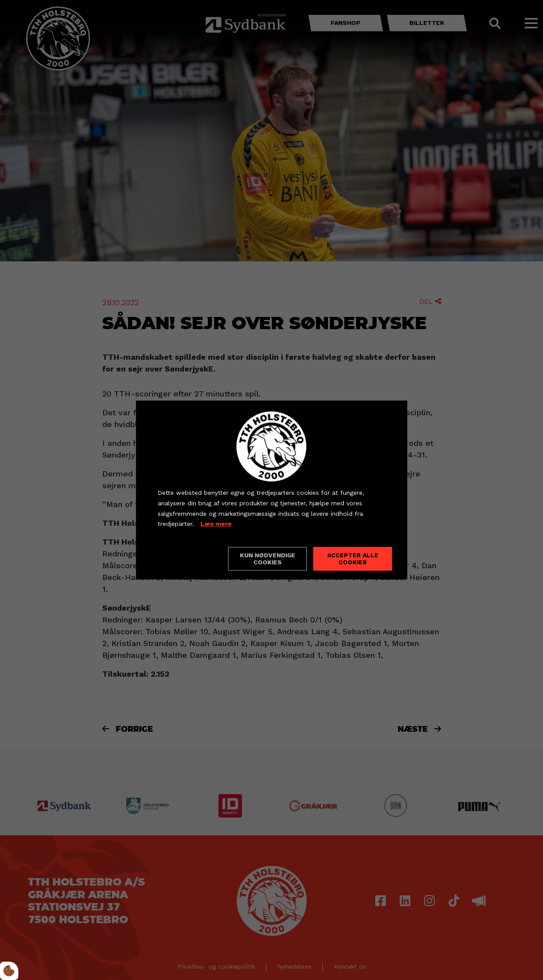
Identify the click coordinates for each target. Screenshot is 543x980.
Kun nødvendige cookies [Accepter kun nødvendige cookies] (268, 559)
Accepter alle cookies (353, 559)
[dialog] (272, 490)
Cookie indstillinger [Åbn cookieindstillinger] (189, 559)
